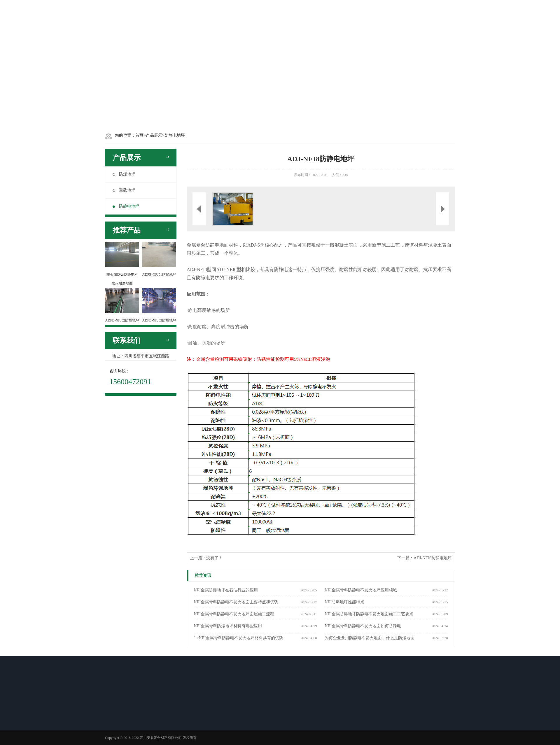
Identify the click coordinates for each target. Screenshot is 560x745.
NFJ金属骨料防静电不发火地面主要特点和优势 (236, 602)
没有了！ (214, 558)
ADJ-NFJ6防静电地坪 (433, 558)
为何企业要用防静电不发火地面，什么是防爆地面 (370, 638)
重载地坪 (124, 190)
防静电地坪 (126, 206)
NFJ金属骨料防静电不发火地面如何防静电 (363, 626)
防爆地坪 (124, 174)
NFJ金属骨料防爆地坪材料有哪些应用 (228, 626)
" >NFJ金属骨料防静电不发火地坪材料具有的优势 (238, 638)
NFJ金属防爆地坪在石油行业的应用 (226, 590)
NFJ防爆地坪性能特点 (344, 602)
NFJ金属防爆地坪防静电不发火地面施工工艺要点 (369, 614)
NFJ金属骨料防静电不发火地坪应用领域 (361, 590)
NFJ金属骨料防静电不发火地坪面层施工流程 (234, 614)
